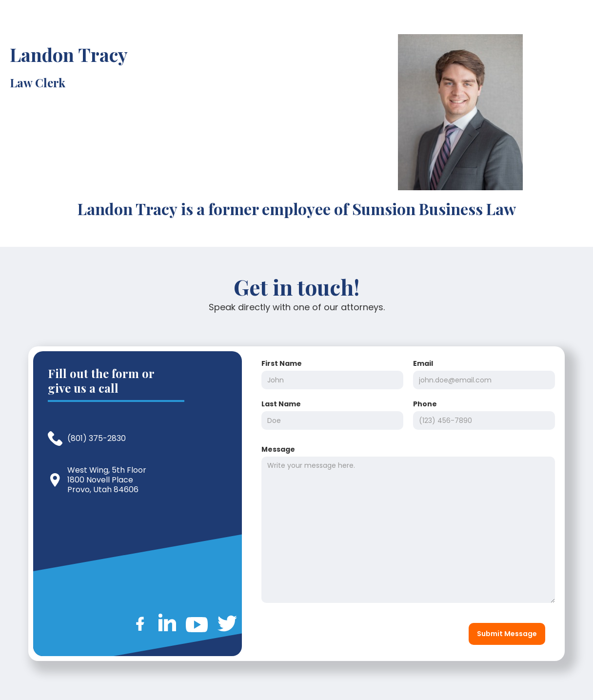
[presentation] (331, 632)
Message (278, 449)
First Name (282, 363)
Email (423, 363)
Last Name (281, 404)
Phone (425, 404)
